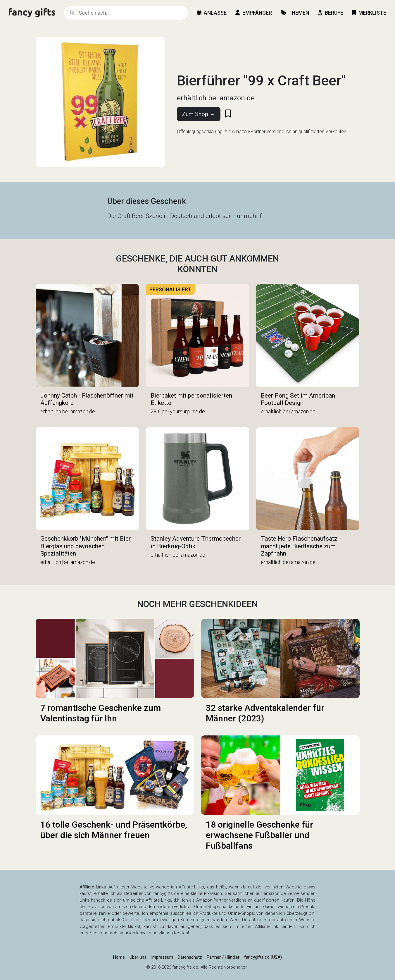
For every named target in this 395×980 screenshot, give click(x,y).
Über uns (138, 957)
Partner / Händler (223, 957)
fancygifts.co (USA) (263, 957)
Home (119, 957)
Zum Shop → (199, 114)
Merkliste (369, 13)
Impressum (162, 957)
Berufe (331, 13)
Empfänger (254, 13)
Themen (295, 13)
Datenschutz (190, 957)
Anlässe (212, 13)
